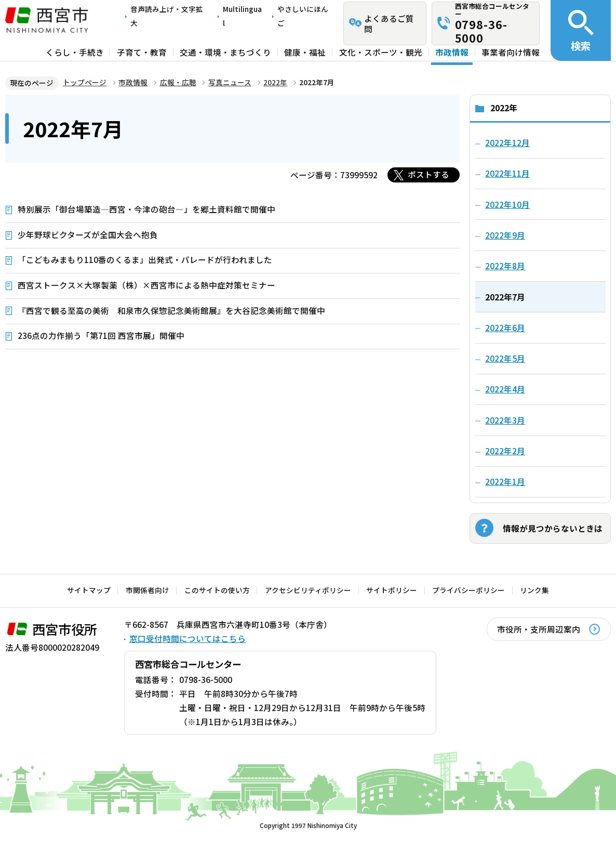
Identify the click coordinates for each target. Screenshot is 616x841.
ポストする (428, 174)
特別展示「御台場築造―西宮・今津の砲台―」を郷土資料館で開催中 (146, 209)
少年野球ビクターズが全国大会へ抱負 (88, 234)
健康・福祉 (305, 52)
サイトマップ (89, 590)
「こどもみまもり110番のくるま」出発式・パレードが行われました (145, 259)
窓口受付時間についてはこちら (188, 638)
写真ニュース (230, 82)
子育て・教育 (142, 52)
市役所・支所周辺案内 (539, 629)
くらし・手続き (75, 52)
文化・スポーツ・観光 (381, 52)
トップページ (85, 82)
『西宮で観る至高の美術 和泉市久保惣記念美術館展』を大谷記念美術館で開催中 (171, 310)
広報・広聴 (178, 82)
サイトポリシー (392, 590)
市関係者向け (148, 590)
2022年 (275, 82)
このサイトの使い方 (217, 590)
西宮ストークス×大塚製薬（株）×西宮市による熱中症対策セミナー (146, 285)
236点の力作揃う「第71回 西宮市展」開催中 (101, 335)
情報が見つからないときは (553, 528)
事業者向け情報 (511, 52)
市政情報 (452, 52)
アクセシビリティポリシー (308, 590)
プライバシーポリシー (468, 590)
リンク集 (534, 590)
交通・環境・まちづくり (225, 52)
